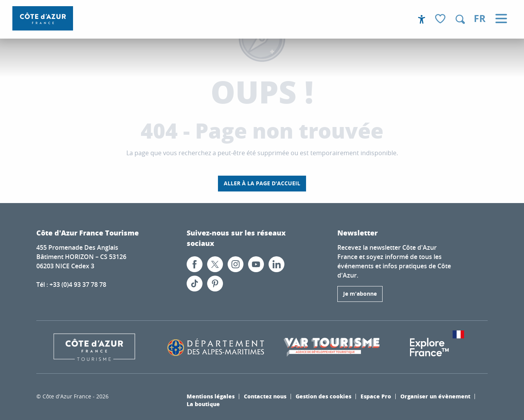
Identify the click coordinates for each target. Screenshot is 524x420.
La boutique (203, 404)
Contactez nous (265, 396)
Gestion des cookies (323, 396)
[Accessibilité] (422, 19)
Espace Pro (376, 396)
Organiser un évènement (435, 396)
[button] (460, 19)
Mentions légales (211, 396)
